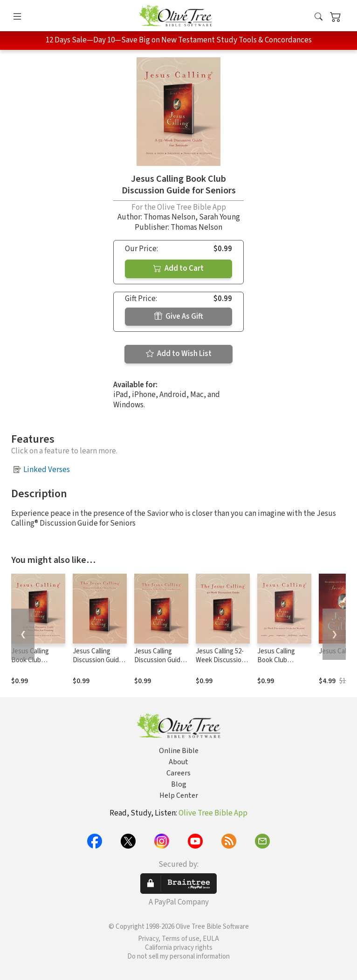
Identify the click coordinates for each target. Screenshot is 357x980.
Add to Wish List (179, 354)
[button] (319, 17)
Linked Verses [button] (47, 470)
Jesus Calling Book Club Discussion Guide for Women (282, 665)
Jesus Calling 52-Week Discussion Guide (220, 660)
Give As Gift (179, 316)
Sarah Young (220, 217)
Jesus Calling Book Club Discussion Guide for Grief (36, 665)
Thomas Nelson (169, 217)
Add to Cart (178, 268)
